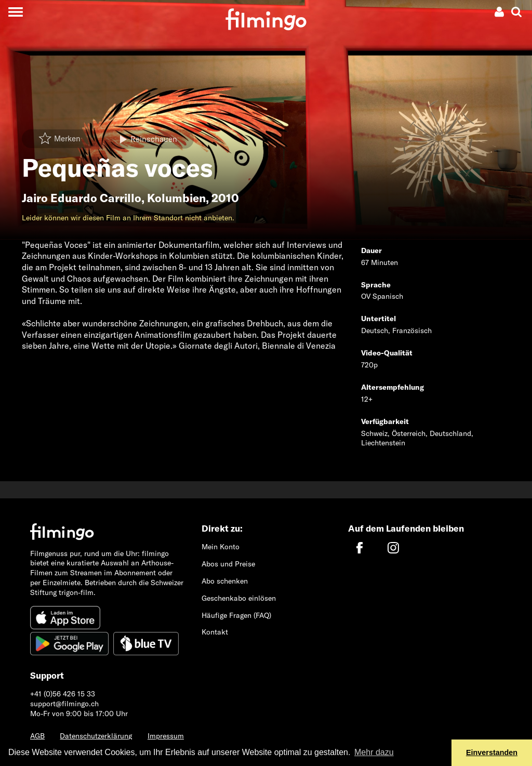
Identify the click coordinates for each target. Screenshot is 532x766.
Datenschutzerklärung (96, 736)
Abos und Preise (228, 564)
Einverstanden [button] (492, 752)
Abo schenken (225, 581)
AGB (37, 736)
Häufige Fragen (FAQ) (236, 615)
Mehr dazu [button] (374, 752)
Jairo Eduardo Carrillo (82, 198)
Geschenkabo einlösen (239, 598)
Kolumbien (176, 198)
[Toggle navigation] (15, 12)
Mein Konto (221, 547)
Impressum (166, 736)
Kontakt (215, 632)
